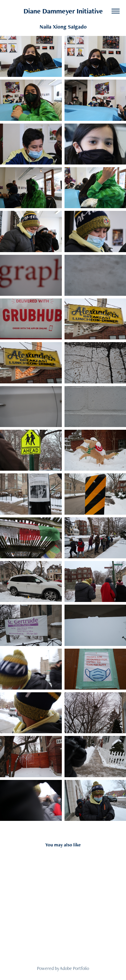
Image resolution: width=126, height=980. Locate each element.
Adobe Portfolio (74, 968)
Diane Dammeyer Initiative (63, 11)
